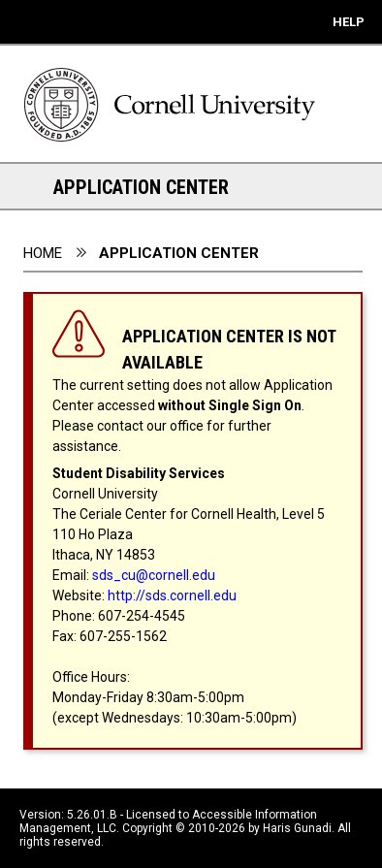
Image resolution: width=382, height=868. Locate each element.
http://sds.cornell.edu (172, 595)
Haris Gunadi (297, 828)
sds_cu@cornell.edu (154, 575)
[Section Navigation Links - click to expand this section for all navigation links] (29, 186)
